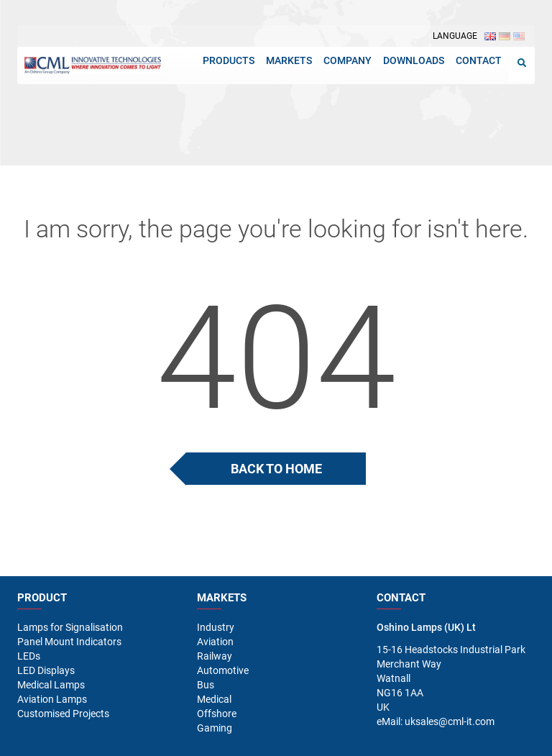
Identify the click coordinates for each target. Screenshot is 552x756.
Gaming (215, 728)
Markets (289, 60)
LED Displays (46, 670)
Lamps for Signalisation (70, 627)
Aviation (215, 642)
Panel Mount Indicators (69, 642)
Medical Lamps (51, 685)
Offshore (217, 714)
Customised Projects (63, 714)
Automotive (223, 670)
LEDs (29, 656)
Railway (215, 656)
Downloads (414, 60)
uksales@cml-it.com (450, 721)
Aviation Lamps (52, 699)
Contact (479, 60)
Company (348, 60)
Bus (206, 685)
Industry (216, 627)
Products (229, 60)
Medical (214, 699)
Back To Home (276, 469)
